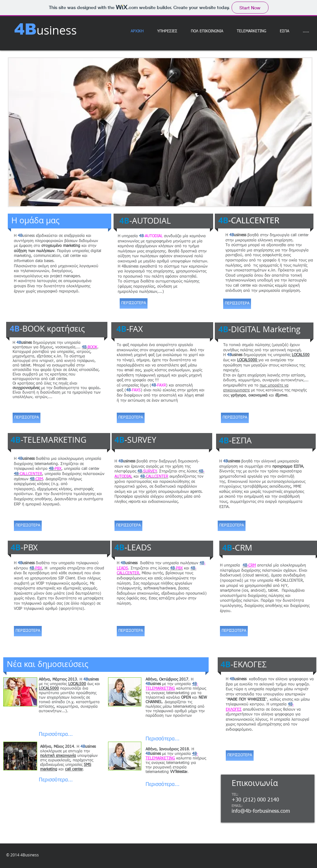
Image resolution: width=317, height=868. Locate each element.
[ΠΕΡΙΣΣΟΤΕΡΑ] (27, 418)
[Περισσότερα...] (56, 735)
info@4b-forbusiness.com (261, 811)
